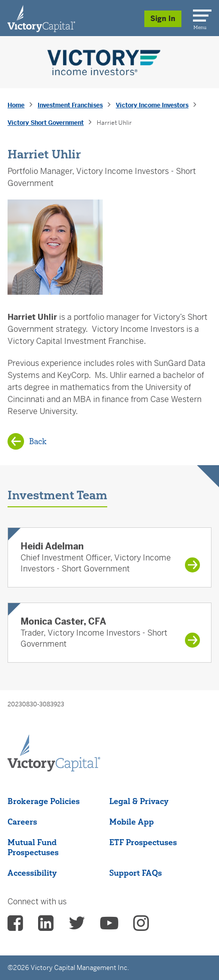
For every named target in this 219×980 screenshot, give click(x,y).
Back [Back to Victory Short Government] (38, 441)
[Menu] (200, 14)
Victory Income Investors (152, 105)
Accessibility (32, 873)
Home (16, 105)
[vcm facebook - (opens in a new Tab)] (15, 926)
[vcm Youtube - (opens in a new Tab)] (109, 926)
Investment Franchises (70, 105)
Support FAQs (136, 873)
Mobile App (132, 822)
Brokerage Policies (44, 801)
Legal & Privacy (139, 801)
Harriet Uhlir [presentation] (114, 123)
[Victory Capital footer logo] (54, 768)
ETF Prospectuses (143, 842)
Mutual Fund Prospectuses (33, 847)
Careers (22, 822)
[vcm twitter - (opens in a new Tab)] (77, 926)
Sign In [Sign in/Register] (163, 19)
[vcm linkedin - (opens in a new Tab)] (46, 926)
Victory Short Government (46, 123)
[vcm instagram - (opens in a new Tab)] (141, 926)
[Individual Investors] (41, 18)
